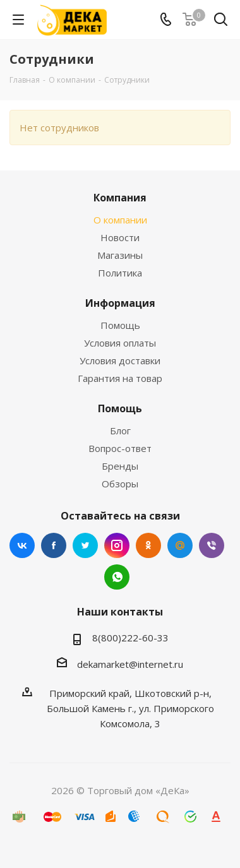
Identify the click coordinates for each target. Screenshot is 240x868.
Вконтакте (22, 545)
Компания (120, 198)
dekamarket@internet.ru (130, 664)
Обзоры (120, 484)
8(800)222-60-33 (130, 638)
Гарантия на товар (120, 378)
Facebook (54, 545)
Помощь (120, 325)
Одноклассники (148, 545)
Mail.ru (180, 545)
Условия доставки (120, 360)
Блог (120, 431)
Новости (120, 237)
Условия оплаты (120, 343)
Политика (120, 273)
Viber (212, 545)
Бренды (120, 466)
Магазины (120, 255)
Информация (120, 303)
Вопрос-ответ (120, 448)
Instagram (117, 545)
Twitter (85, 545)
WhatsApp (117, 577)
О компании (120, 220)
